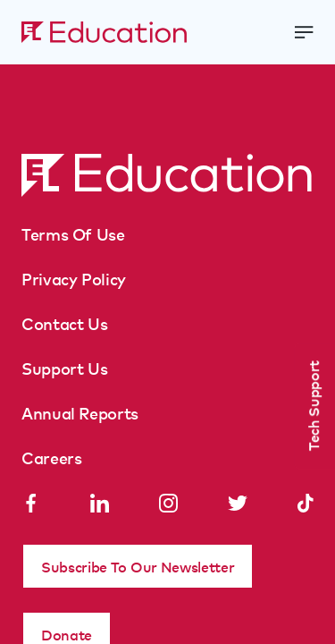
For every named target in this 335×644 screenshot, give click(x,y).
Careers (51, 457)
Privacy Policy (74, 278)
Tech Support (313, 406)
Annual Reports (80, 412)
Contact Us (64, 323)
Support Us (64, 368)
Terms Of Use (73, 233)
